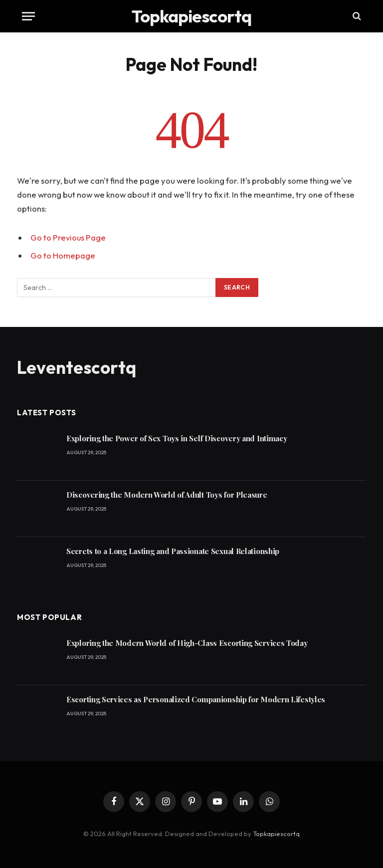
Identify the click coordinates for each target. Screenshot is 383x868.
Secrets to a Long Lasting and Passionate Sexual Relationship (173, 550)
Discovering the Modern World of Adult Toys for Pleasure (167, 494)
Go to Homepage (63, 255)
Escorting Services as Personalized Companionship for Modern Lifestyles (196, 698)
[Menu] (28, 16)
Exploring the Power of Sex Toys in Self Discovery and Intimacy (177, 437)
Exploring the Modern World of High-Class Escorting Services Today (187, 642)
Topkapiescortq (276, 833)
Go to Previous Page (68, 237)
